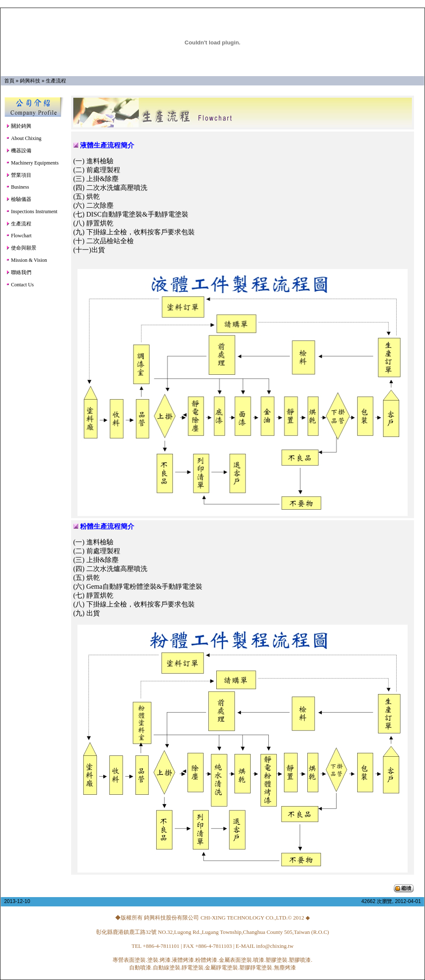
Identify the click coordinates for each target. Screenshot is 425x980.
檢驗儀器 (19, 199)
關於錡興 (19, 126)
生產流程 (56, 81)
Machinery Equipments (32, 163)
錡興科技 (30, 81)
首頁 (9, 81)
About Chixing (24, 138)
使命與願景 (21, 248)
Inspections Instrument (32, 211)
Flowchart (19, 236)
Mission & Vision (26, 260)
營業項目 (19, 175)
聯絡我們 (19, 272)
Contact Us (20, 285)
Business (18, 187)
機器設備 (19, 151)
